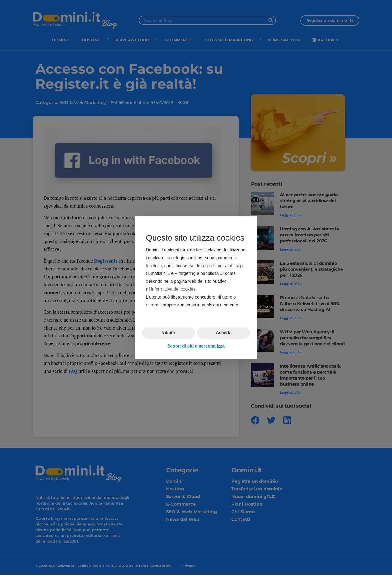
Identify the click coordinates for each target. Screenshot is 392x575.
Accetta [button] (224, 333)
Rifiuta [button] (168, 333)
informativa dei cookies (173, 289)
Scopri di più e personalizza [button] (196, 346)
